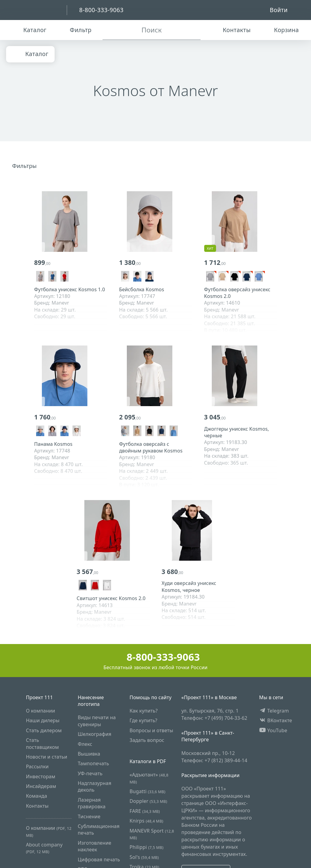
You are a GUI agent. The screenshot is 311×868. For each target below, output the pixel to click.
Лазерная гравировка (92, 803)
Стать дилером (44, 730)
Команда (36, 796)
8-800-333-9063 (155, 657)
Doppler (148, 801)
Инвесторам (41, 776)
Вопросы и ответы (151, 730)
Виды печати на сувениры (97, 721)
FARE (145, 811)
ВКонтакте (276, 721)
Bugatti (147, 792)
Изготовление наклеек (95, 846)
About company (44, 848)
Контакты (37, 806)
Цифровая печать (99, 860)
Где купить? (143, 721)
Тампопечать (93, 764)
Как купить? (144, 711)
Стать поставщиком (42, 744)
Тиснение (89, 816)
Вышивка (89, 754)
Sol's (144, 857)
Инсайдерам (41, 786)
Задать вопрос (147, 740)
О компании (40, 711)
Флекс (85, 744)
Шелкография (95, 734)
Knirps (146, 821)
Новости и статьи (46, 757)
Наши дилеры (43, 721)
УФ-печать (90, 773)
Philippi (147, 847)
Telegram (274, 711)
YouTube (273, 730)
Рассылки (37, 767)
